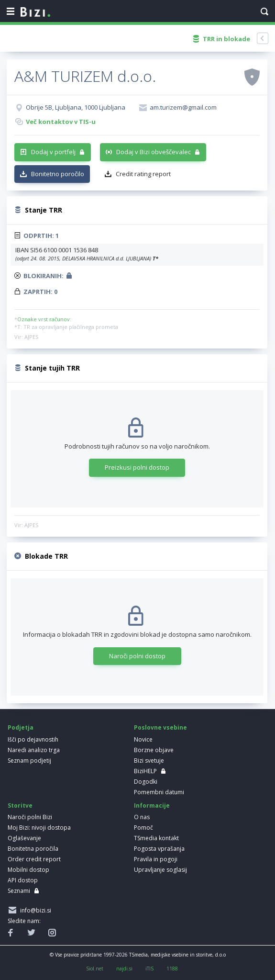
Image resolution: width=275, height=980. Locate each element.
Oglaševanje (24, 838)
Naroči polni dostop (137, 656)
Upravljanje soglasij (160, 870)
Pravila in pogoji (156, 859)
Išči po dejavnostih (33, 739)
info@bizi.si (34, 910)
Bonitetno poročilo (58, 174)
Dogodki (146, 782)
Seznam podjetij (29, 760)
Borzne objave (154, 750)
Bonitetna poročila (33, 849)
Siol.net (95, 969)
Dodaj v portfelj (53, 152)
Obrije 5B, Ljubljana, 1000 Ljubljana (76, 107)
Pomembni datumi (159, 792)
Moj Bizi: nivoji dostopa (39, 828)
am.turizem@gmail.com (183, 107)
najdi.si (124, 969)
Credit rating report (143, 174)
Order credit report (34, 859)
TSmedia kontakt (156, 838)
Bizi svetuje (149, 760)
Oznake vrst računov (44, 319)
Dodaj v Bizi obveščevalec (154, 152)
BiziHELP (145, 771)
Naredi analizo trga (34, 750)
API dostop (23, 880)
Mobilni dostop (28, 870)
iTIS (149, 969)
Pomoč (143, 828)
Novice (143, 739)
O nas (142, 817)
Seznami (19, 891)
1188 (172, 969)
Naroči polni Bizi (30, 817)
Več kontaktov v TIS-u (61, 122)
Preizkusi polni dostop (137, 467)
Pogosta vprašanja (159, 849)
